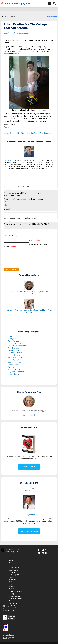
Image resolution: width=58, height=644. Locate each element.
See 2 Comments (24, 133)
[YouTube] (46, 553)
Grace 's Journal (29, 418)
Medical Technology (15, 361)
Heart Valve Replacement (17, 358)
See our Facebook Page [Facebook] (13, 556)
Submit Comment (11, 272)
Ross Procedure (14, 372)
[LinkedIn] (43, 556)
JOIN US (5, 17)
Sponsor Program (14, 599)
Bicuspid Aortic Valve (16, 356)
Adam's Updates (19, 9)
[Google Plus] (39, 556)
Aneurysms (12, 342)
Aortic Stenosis (13, 344)
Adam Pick (11, 33)
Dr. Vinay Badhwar (29, 518)
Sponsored (28, 494)
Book (10, 585)
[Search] (56, 4)
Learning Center (14, 568)
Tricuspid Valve (14, 377)
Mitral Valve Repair (15, 365)
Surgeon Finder (14, 571)
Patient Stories (13, 368)
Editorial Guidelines (15, 601)
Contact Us (12, 592)
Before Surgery (13, 353)
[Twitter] (43, 553)
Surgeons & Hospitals (16, 375)
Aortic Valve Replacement (17, 349)
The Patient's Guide (29, 470)
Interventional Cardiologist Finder (15, 574)
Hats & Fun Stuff (14, 587)
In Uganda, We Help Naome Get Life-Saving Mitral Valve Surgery (29, 314)
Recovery (11, 370)
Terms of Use (13, 606)
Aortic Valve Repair (15, 346)
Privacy (11, 604)
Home (3, 9)
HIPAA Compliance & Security (16, 596)
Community (13, 566)
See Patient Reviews (29, 534)
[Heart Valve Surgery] (52, 17)
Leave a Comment (10, 133)
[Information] (33, 494)
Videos (11, 580)
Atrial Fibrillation (14, 351)
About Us (12, 590)
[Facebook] (39, 553)
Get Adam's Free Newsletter (41, 133)
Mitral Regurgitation (15, 363)
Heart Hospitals (14, 578)
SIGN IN (13, 17)
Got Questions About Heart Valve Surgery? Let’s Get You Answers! (29, 296)
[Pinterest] (46, 556)
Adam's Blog (10, 9)
